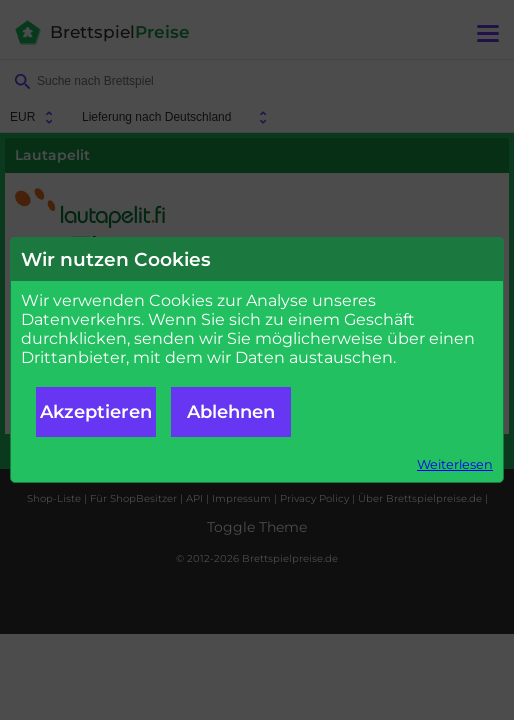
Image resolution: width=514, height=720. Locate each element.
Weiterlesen (455, 464)
